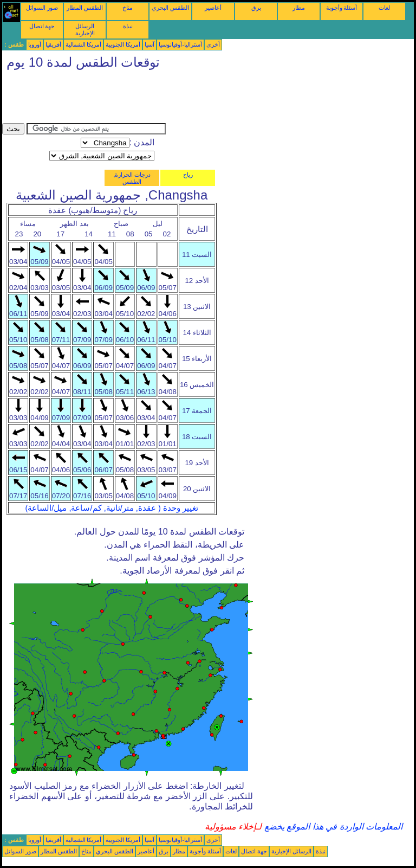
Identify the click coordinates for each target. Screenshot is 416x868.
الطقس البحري (170, 8)
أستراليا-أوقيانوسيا (180, 44)
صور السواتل (42, 8)
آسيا (149, 44)
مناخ (128, 8)
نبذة (128, 26)
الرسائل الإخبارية (85, 30)
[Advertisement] (199, 99)
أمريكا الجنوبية (123, 44)
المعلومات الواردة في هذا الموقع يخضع (332, 827)
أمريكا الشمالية (84, 44)
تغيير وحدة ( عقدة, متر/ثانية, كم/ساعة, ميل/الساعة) (112, 508)
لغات (384, 8)
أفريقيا (53, 44)
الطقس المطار (85, 8)
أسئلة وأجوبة (342, 8)
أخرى (213, 44)
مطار (299, 8)
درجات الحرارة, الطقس (132, 178)
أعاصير (213, 8)
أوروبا (35, 44)
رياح (188, 175)
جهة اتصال (42, 26)
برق (256, 8)
